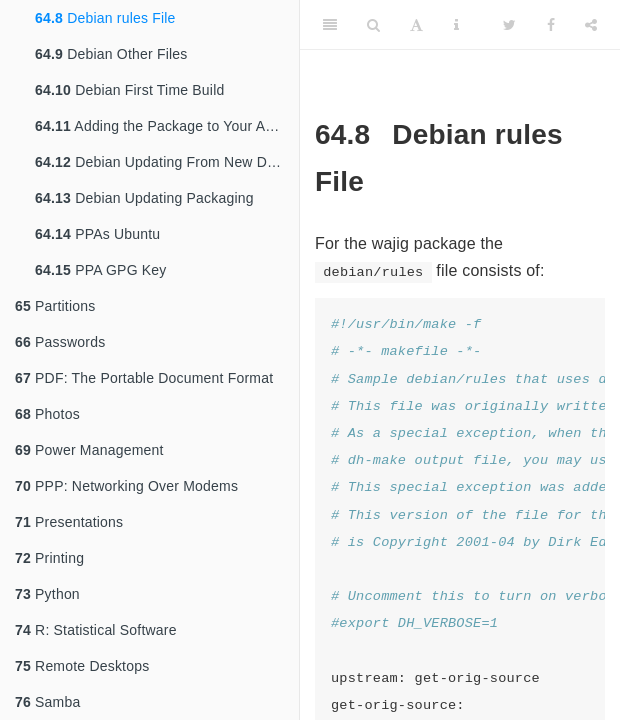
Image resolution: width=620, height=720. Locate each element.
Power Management (89, 450)
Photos (47, 414)
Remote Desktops (82, 666)
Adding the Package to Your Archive (167, 126)
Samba (47, 702)
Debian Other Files (111, 54)
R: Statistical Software (96, 630)
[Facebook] (551, 25)
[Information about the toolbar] (456, 25)
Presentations (69, 522)
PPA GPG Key (101, 270)
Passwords (60, 342)
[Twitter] (509, 25)
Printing (49, 558)
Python (47, 594)
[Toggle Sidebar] (330, 25)
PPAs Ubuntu (97, 234)
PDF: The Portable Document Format (144, 378)
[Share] (591, 25)
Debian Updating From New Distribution (167, 162)
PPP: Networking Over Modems (126, 486)
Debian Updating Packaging (144, 198)
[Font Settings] (416, 25)
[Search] (373, 25)
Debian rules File (105, 18)
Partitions (55, 306)
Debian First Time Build (129, 90)
